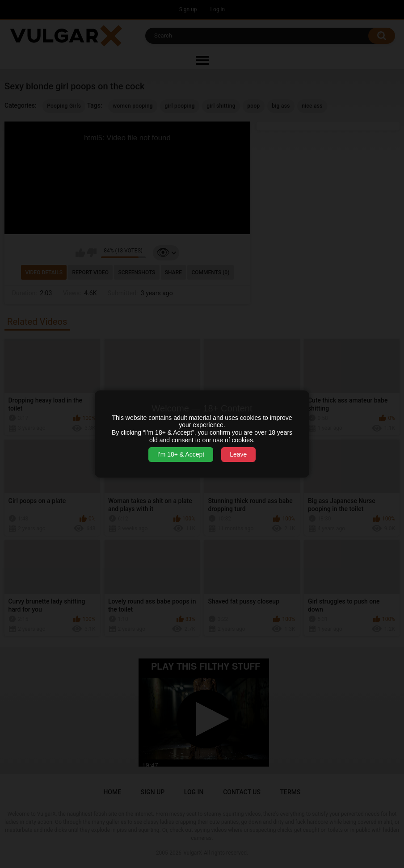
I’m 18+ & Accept (181, 454)
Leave (238, 454)
